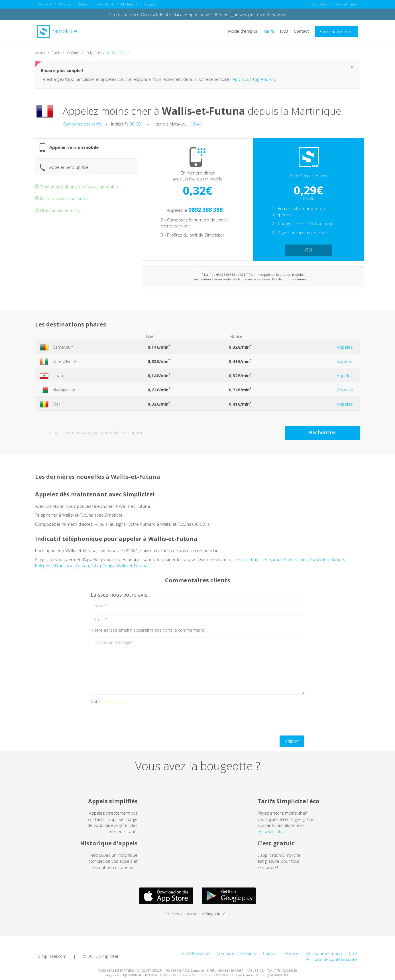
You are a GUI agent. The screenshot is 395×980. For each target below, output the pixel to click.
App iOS (240, 79)
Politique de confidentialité (331, 959)
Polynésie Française (54, 565)
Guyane (150, 4)
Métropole (44, 4)
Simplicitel (58, 31)
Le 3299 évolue (195, 953)
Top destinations (318, 4)
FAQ (284, 31)
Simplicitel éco (336, 31)
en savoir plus (271, 831)
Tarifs (268, 31)
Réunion (84, 4)
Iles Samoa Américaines (285, 559)
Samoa (82, 565)
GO (309, 250)
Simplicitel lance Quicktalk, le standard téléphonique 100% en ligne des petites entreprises (198, 14)
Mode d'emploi (243, 31)
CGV (353, 953)
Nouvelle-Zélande (327, 559)
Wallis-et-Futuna (132, 565)
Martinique (129, 4)
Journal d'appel (347, 4)
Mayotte (65, 4)
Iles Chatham (247, 559)
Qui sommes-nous (324, 953)
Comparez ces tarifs (82, 124)
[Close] (352, 67)
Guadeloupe (105, 4)
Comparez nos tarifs (236, 953)
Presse (292, 953)
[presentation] (134, 720)
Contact (301, 31)
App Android (264, 79)
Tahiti (96, 565)
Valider (292, 741)
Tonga (109, 565)
